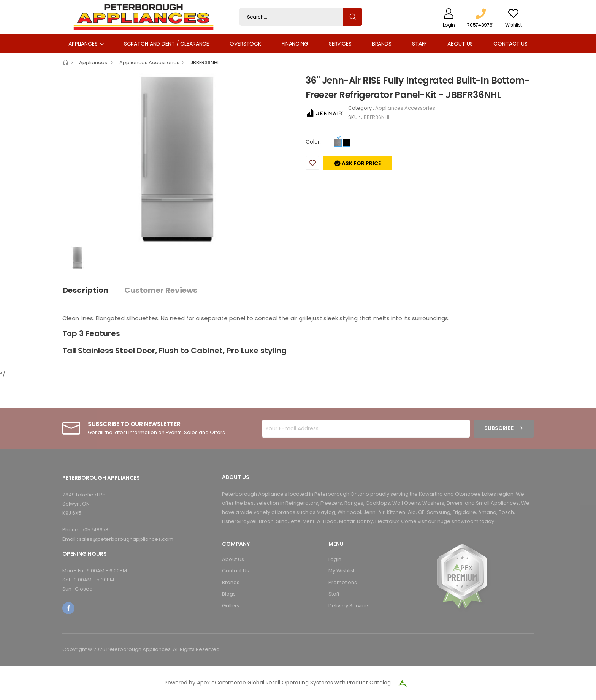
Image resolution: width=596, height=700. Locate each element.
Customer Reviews (161, 290)
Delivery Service (348, 606)
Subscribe (499, 428)
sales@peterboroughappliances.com (126, 539)
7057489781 (96, 530)
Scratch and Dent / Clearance (166, 44)
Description (86, 290)
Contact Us (510, 44)
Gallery (231, 606)
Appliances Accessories (149, 62)
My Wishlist (342, 571)
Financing (295, 44)
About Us (460, 44)
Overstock (245, 44)
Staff (419, 44)
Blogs (229, 594)
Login (335, 559)
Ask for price (361, 163)
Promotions (343, 582)
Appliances (83, 44)
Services (340, 44)
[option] (178, 160)
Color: (313, 142)
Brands (382, 44)
